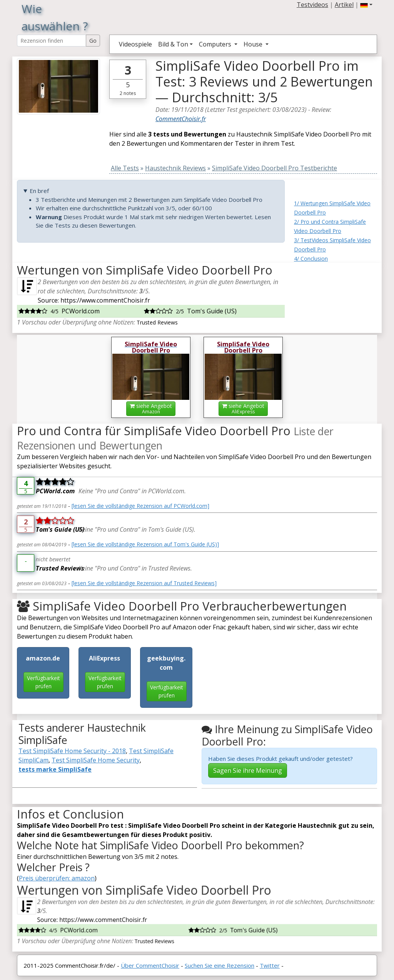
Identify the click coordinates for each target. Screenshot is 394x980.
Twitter (270, 965)
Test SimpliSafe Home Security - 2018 (72, 751)
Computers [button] (216, 44)
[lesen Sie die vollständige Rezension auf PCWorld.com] (140, 506)
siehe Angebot (151, 408)
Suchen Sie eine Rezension (220, 965)
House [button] (254, 44)
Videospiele (135, 44)
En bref (39, 191)
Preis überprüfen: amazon (57, 878)
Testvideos (312, 5)
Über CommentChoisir (150, 965)
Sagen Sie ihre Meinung (248, 770)
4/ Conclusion (311, 259)
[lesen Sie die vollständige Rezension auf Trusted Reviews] (144, 583)
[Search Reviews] (52, 41)
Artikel (344, 5)
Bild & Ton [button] (173, 44)
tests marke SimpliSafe (55, 769)
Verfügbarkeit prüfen (43, 682)
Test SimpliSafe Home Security (96, 760)
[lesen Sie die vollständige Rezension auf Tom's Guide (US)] (145, 544)
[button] (366, 5)
